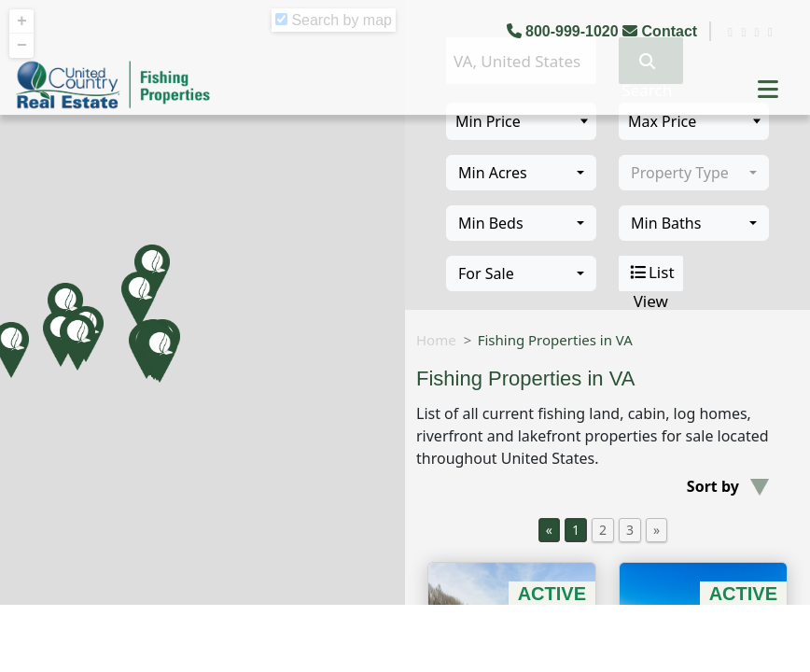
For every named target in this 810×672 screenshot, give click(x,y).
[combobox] (521, 173)
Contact (662, 31)
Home (436, 340)
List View (651, 273)
